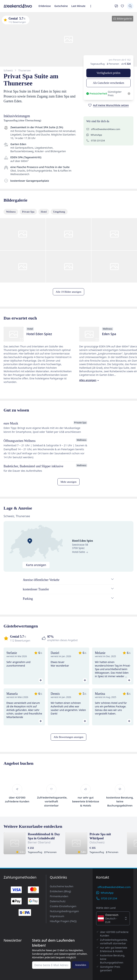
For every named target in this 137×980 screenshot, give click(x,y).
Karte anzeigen (20, 537)
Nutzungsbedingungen (21, 967)
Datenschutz (16, 960)
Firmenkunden (17, 957)
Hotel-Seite (9, 550)
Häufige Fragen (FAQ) (21, 973)
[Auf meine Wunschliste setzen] (19, 113)
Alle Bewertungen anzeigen (17, 742)
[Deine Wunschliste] (11, 27)
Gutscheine (20, 23)
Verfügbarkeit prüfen (14, 92)
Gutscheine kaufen (19, 950)
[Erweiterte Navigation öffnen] (41, 24)
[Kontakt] (5, 27)
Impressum (15, 970)
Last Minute (33, 23)
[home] (68, 20)
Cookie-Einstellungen (21, 964)
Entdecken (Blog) (19, 954)
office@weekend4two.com (27, 209)
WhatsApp (17, 213)
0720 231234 (19, 217)
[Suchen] (5, 33)
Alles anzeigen (33, 377)
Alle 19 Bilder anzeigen (15, 279)
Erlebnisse (7, 23)
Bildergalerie (11, 53)
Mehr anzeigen (11, 513)
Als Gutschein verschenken (42, 92)
